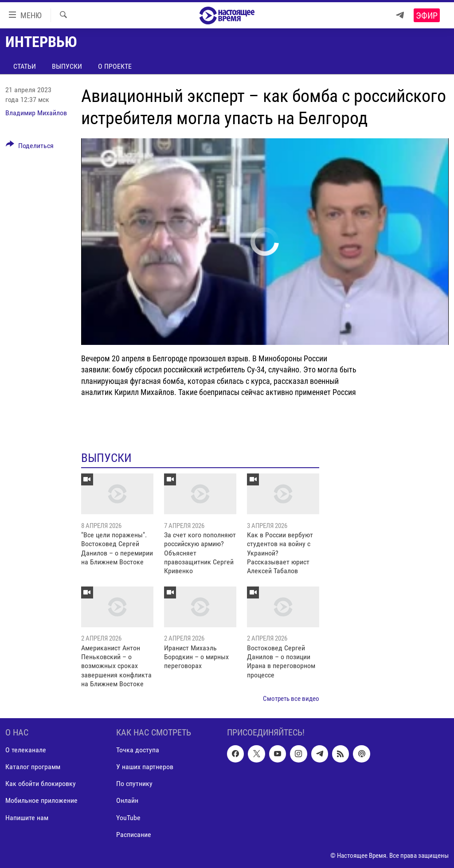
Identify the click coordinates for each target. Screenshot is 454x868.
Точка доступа (138, 750)
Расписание (134, 835)
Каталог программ (33, 767)
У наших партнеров (145, 767)
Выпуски (67, 66)
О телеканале (26, 750)
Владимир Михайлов (36, 113)
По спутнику (134, 784)
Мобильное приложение (41, 801)
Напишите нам (27, 818)
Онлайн (127, 801)
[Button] (30, 147)
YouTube (128, 818)
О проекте (115, 66)
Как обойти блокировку (41, 784)
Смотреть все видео (291, 699)
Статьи (25, 66)
